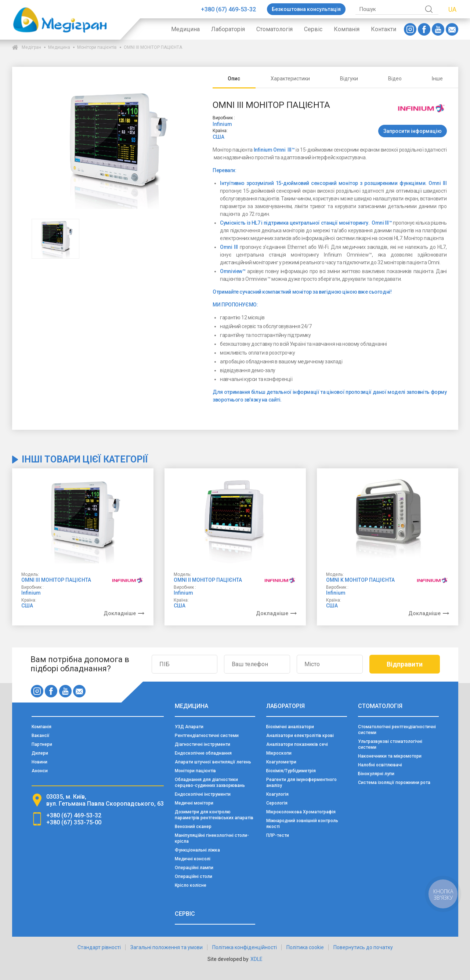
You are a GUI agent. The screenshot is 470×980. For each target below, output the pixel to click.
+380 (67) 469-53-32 (228, 9)
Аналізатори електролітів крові (300, 736)
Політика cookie (305, 947)
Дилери (40, 753)
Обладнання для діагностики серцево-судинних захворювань (210, 783)
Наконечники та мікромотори (390, 756)
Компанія (347, 29)
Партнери (42, 744)
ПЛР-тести (278, 835)
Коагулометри (281, 762)
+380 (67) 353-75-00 (74, 822)
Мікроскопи (279, 753)
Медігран (31, 47)
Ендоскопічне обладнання (203, 753)
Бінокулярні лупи (376, 774)
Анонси (40, 771)
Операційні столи (194, 876)
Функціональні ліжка (197, 850)
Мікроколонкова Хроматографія (301, 812)
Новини (39, 762)
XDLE (256, 959)
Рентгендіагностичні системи (207, 736)
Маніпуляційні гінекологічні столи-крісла (212, 838)
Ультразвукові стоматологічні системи (390, 744)
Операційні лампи (194, 868)
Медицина (185, 29)
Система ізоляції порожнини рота (394, 783)
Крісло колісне (191, 885)
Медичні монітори (194, 803)
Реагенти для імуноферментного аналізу (301, 783)
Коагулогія (277, 794)
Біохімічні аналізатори (290, 727)
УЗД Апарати (189, 727)
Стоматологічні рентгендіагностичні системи (397, 730)
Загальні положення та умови (167, 947)
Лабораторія (228, 29)
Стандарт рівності (99, 947)
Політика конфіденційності (245, 947)
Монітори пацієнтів (97, 47)
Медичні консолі (193, 859)
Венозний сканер (193, 827)
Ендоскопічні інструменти (203, 794)
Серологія (277, 803)
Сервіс (313, 29)
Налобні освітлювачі (380, 765)
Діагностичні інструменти (203, 744)
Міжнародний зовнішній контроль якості (302, 824)
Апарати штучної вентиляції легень (213, 762)
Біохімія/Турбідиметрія (291, 771)
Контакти (384, 29)
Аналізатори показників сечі (297, 744)
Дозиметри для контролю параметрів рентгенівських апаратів (214, 815)
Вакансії (41, 736)
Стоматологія (274, 29)
